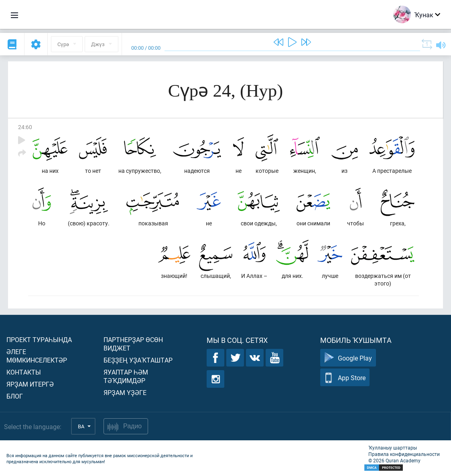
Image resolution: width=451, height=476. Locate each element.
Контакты (24, 372)
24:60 (25, 127)
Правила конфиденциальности (404, 454)
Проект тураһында (39, 339)
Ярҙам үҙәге (125, 392)
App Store (345, 378)
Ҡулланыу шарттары (393, 448)
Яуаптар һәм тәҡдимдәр (126, 376)
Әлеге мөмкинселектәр (37, 356)
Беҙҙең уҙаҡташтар (138, 360)
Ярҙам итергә (30, 384)
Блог (15, 396)
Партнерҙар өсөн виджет (133, 344)
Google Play (348, 358)
